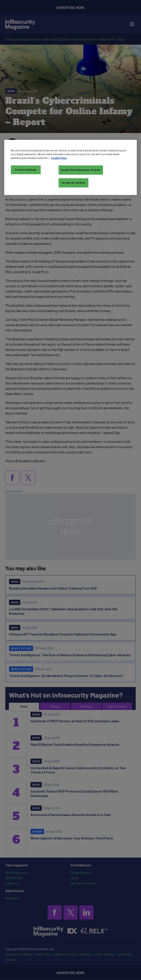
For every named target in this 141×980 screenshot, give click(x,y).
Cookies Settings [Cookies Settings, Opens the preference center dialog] (26, 170)
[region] (70, 167)
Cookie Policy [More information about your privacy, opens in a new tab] (59, 158)
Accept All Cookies (73, 183)
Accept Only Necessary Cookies (81, 170)
